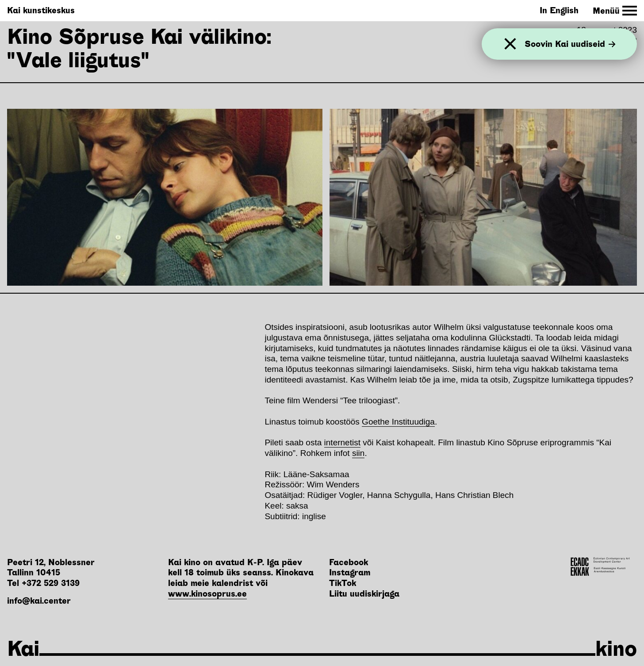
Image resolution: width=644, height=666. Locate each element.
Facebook (349, 562)
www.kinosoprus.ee (207, 594)
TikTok (343, 583)
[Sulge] (510, 44)
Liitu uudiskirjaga (364, 594)
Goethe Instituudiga (398, 422)
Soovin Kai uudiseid (570, 44)
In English (559, 10)
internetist (342, 442)
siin (358, 453)
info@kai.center (39, 601)
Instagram (350, 572)
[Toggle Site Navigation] (615, 11)
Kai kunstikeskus (41, 10)
